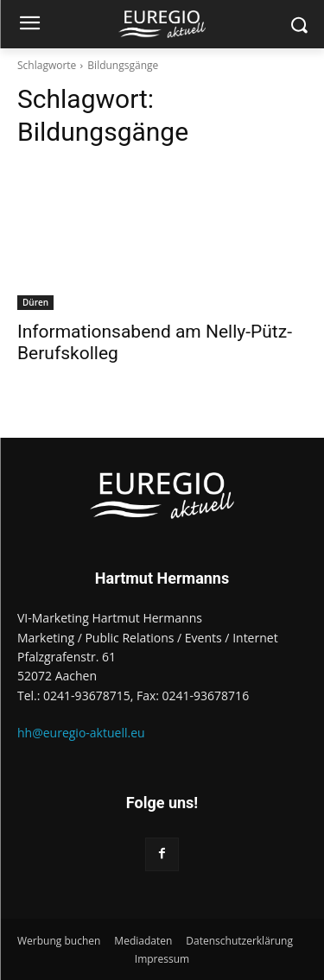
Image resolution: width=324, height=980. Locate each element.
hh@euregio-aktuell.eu (81, 733)
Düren (35, 302)
